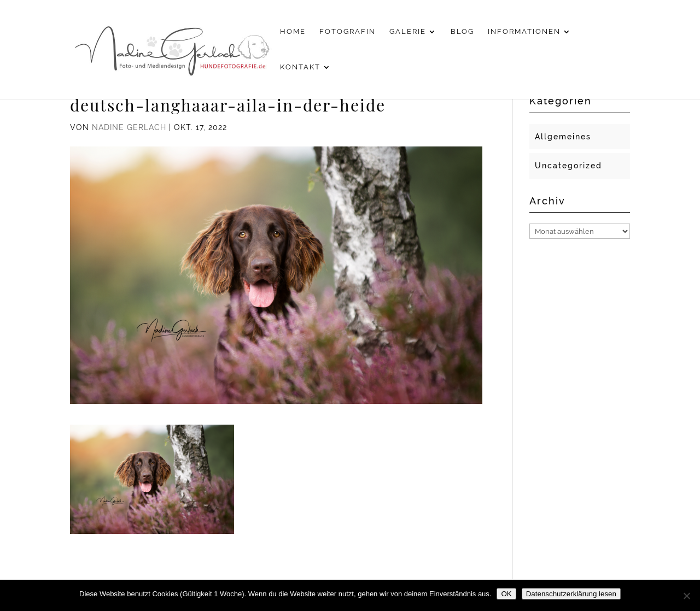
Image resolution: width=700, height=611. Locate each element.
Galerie (408, 32)
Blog (462, 32)
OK (506, 594)
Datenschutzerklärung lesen (571, 594)
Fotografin (348, 32)
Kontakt (300, 67)
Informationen (524, 32)
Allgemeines (563, 137)
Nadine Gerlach (129, 127)
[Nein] (686, 596)
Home (293, 32)
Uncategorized (568, 166)
